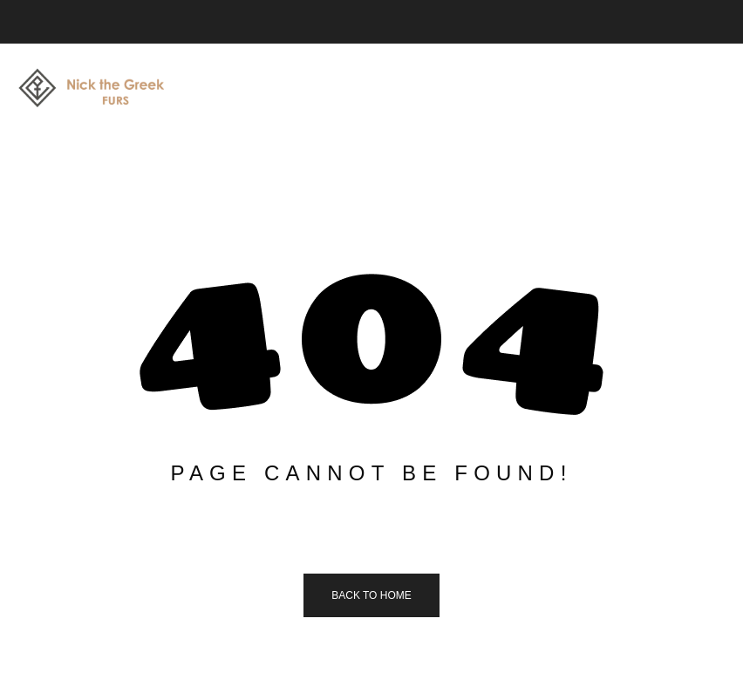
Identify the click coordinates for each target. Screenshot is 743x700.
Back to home (371, 595)
